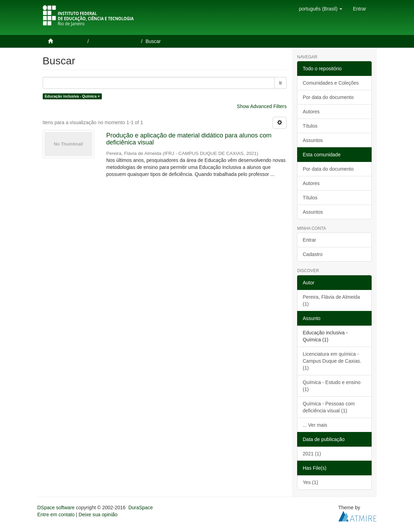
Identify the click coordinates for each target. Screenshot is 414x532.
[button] (321, 9)
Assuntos (313, 140)
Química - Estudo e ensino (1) (332, 386)
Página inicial (70, 41)
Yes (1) (310, 482)
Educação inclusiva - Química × (72, 96)
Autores (311, 112)
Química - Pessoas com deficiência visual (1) (329, 407)
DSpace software (56, 508)
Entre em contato (56, 515)
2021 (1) (312, 454)
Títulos (310, 126)
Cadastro (313, 254)
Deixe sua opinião (98, 515)
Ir (280, 83)
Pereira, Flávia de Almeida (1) (331, 300)
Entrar (309, 240)
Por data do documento (328, 97)
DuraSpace (141, 508)
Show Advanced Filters (262, 106)
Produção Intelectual (115, 41)
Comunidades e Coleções (331, 83)
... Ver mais (315, 425)
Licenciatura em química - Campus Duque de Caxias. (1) (332, 361)
